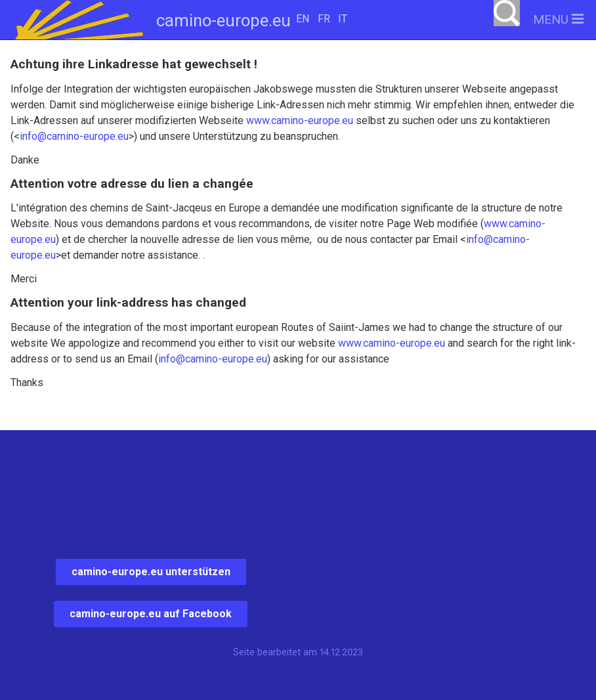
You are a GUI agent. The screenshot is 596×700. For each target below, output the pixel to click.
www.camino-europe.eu (300, 120)
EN (303, 19)
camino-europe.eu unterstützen (151, 572)
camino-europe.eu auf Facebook (151, 614)
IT (343, 19)
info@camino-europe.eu (74, 136)
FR (324, 19)
